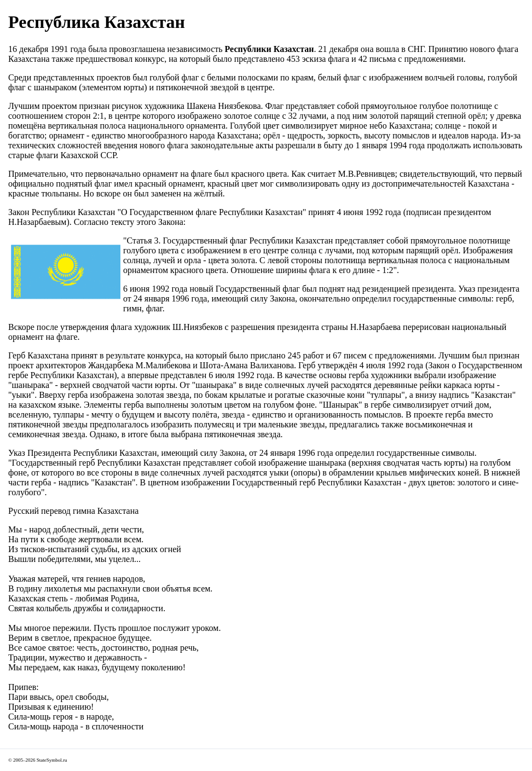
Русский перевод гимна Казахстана (73, 511)
